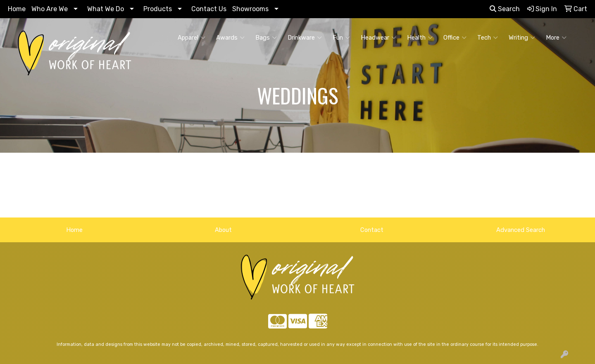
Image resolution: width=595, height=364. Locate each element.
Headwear (378, 38)
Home (17, 9)
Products (158, 9)
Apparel (192, 38)
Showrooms (250, 9)
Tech (488, 38)
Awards (230, 38)
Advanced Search (521, 230)
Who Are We (50, 9)
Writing (522, 38)
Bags (266, 38)
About (223, 230)
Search (505, 9)
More (556, 38)
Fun (341, 38)
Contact (372, 230)
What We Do (106, 9)
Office (455, 38)
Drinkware (305, 38)
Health (420, 38)
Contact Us (209, 9)
